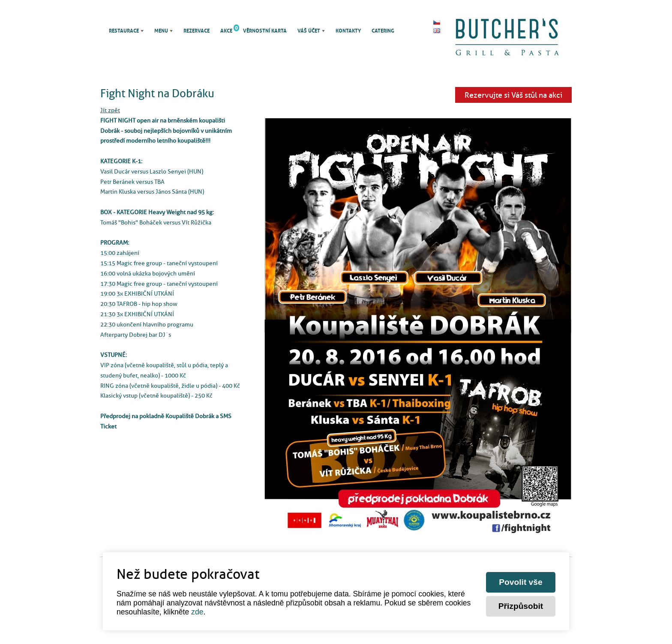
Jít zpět (110, 110)
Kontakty (348, 31)
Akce (226, 31)
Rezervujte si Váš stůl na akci (513, 95)
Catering (383, 31)
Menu (161, 31)
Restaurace (124, 31)
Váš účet (309, 31)
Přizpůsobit (521, 606)
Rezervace (196, 31)
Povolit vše (520, 582)
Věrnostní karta (265, 31)
